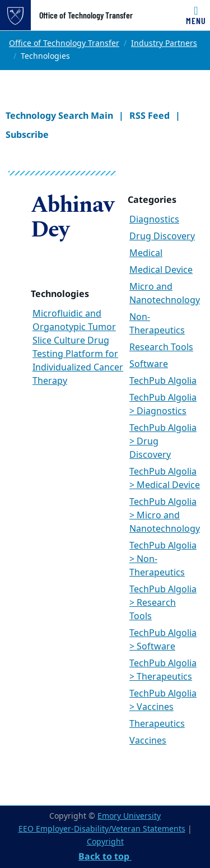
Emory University (129, 816)
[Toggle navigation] (196, 15)
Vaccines (148, 741)
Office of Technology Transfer (86, 15)
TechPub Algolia (163, 381)
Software (149, 364)
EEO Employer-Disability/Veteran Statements (102, 829)
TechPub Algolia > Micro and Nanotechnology (165, 516)
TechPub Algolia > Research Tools (163, 603)
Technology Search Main (59, 115)
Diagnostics (154, 220)
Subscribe (27, 134)
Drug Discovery (162, 236)
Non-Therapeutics (157, 324)
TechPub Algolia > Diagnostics (163, 405)
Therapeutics (157, 724)
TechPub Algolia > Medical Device (165, 479)
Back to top (105, 856)
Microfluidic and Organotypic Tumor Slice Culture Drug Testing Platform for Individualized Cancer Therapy (78, 347)
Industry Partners (164, 43)
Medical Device (161, 270)
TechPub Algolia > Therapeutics (163, 670)
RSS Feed (150, 115)
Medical (146, 253)
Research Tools (161, 347)
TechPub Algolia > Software (163, 640)
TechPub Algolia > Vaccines (163, 700)
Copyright (105, 842)
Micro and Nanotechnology (165, 294)
